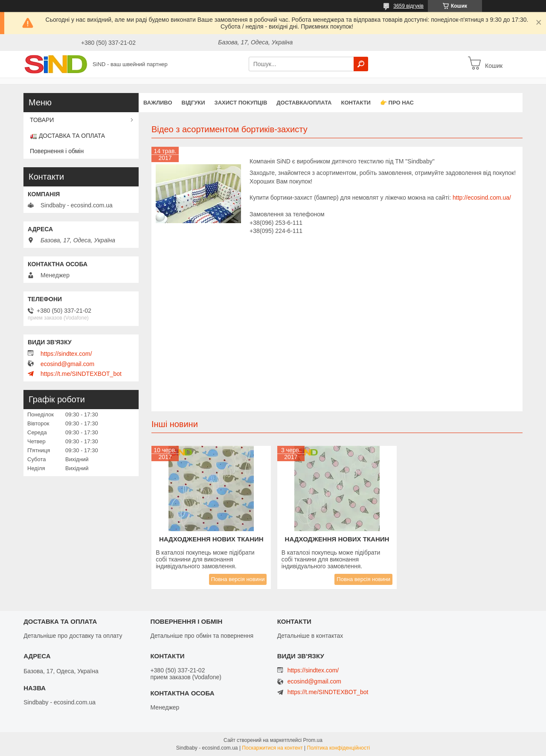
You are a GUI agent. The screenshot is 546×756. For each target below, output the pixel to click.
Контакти (356, 103)
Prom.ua (313, 740)
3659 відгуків (408, 6)
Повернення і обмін (57, 151)
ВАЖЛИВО (158, 103)
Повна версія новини (238, 579)
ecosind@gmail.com (67, 364)
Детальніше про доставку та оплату (73, 636)
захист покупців (241, 103)
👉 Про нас (397, 103)
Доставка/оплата (304, 103)
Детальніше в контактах (310, 636)
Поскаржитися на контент (272, 748)
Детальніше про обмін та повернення (202, 636)
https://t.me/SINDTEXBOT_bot (81, 374)
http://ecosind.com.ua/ (482, 198)
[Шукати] (361, 64)
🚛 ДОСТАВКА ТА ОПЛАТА (67, 136)
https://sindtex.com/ (66, 354)
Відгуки (193, 103)
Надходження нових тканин (211, 539)
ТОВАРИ (42, 120)
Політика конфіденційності (339, 748)
